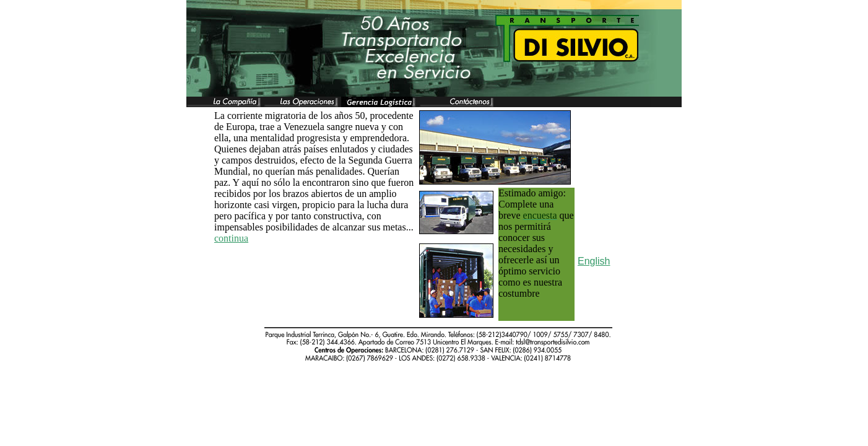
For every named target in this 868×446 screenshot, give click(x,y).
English (594, 261)
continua (231, 238)
